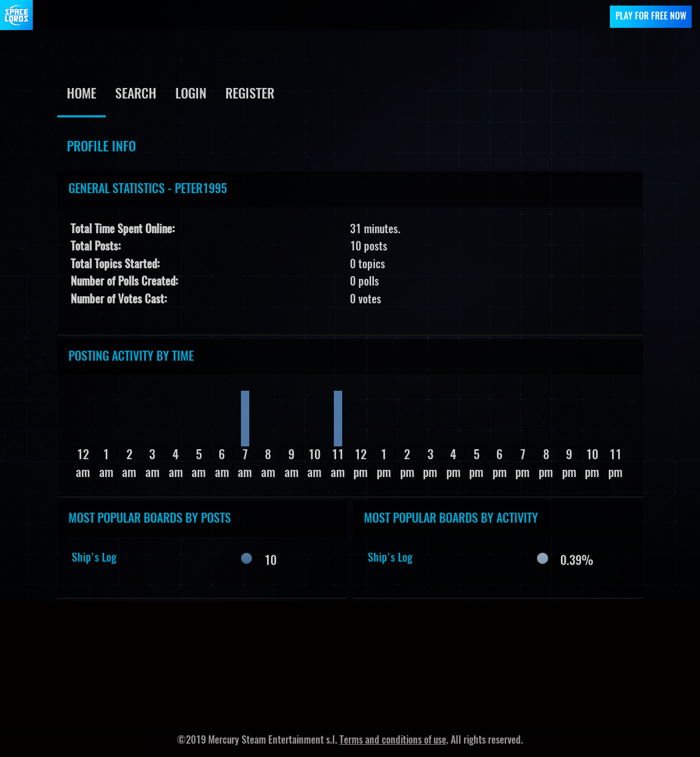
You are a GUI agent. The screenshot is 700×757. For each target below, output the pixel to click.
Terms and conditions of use (393, 741)
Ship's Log (94, 558)
